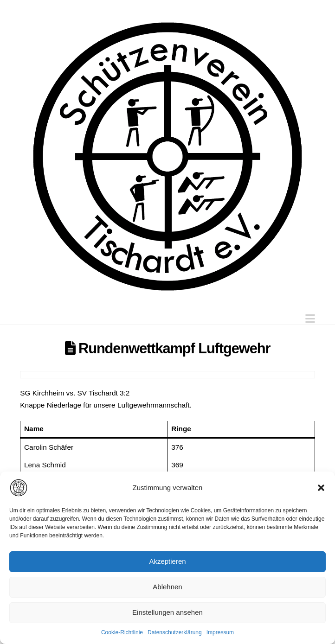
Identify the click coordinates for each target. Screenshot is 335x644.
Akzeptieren (167, 561)
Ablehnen (167, 587)
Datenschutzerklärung (175, 632)
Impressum (220, 632)
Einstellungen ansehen (167, 612)
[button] (321, 488)
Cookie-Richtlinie (122, 632)
